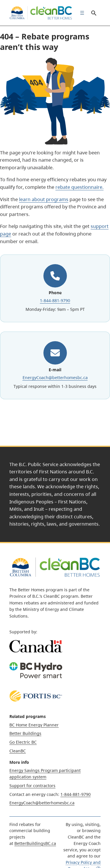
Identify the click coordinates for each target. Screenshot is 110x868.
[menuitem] (81, 13)
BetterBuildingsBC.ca (35, 843)
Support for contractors (32, 786)
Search (94, 13)
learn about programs (44, 199)
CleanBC (18, 751)
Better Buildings (25, 733)
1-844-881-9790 (55, 300)
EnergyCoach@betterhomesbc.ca (55, 378)
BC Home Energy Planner (34, 725)
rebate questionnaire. (79, 187)
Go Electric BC (23, 742)
